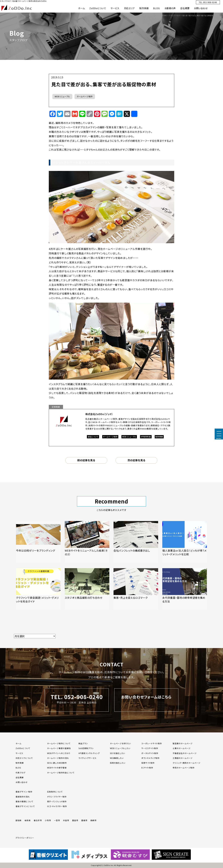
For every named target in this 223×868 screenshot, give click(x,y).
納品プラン (83, 743)
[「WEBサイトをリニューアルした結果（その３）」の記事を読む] (87, 542)
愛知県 (19, 820)
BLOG (156, 8)
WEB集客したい (117, 758)
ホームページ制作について (59, 743)
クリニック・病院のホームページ (186, 763)
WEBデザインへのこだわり (59, 753)
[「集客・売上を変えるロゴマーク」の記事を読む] (136, 589)
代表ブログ (21, 773)
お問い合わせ (201, 8)
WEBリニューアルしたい (120, 748)
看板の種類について (24, 801)
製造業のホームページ (183, 743)
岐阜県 (28, 820)
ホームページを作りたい (120, 743)
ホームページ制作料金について (61, 773)
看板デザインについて (25, 806)
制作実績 (144, 8)
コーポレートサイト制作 (152, 743)
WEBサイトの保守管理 (57, 768)
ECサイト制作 (147, 768)
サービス (115, 8)
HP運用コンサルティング (89, 753)
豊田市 (75, 820)
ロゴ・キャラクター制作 (57, 806)
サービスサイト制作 (150, 748)
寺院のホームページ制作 (184, 768)
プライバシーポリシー (25, 838)
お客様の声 (170, 8)
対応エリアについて (24, 758)
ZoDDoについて (98, 8)
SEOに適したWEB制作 (57, 763)
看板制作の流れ (23, 797)
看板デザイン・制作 (24, 792)
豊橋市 (84, 820)
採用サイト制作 (148, 763)
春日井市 (38, 820)
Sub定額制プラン (86, 748)
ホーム (82, 8)
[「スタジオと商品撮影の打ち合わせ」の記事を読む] (87, 589)
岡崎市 (93, 820)
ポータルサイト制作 (150, 753)
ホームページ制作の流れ (58, 758)
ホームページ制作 (85, 96)
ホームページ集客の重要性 (59, 748)
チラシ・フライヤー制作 (57, 797)
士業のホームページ (182, 748)
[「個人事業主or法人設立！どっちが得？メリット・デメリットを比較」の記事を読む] (185, 542)
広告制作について (55, 792)
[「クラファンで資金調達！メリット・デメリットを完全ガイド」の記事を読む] (38, 589)
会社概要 (185, 8)
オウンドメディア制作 (151, 758)
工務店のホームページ (183, 758)
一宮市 (57, 820)
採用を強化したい (118, 763)
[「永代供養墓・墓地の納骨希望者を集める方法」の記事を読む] (185, 589)
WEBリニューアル (62, 96)
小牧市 (48, 820)
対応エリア (129, 8)
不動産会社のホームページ (185, 753)
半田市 (66, 820)
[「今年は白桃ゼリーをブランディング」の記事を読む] (38, 542)
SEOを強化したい (118, 753)
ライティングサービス (87, 758)
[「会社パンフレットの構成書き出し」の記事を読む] (136, 542)
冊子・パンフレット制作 (57, 801)
